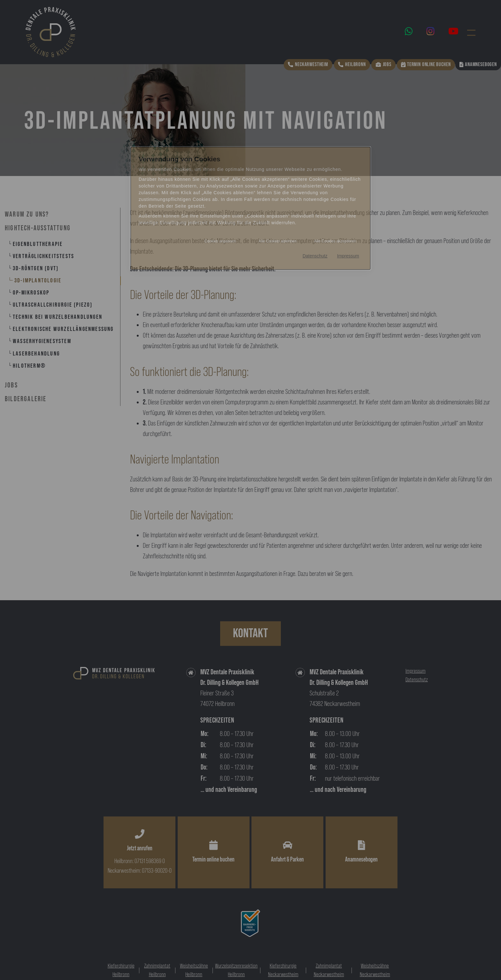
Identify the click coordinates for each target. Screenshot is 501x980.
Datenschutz (315, 256)
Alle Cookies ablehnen (277, 241)
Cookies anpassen (220, 241)
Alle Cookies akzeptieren (335, 241)
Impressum (348, 256)
